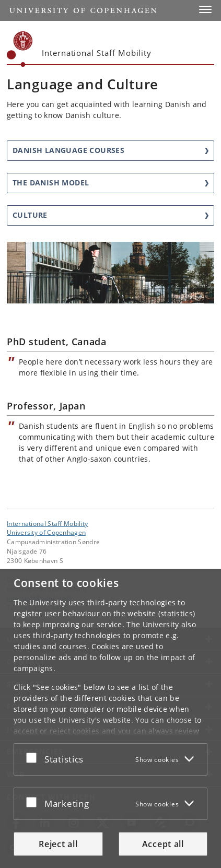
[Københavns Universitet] (20, 49)
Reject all (58, 844)
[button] (205, 9)
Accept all (163, 844)
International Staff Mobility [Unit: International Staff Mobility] (47, 523)
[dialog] (110, 718)
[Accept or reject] (34, 757)
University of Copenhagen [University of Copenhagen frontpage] (46, 532)
